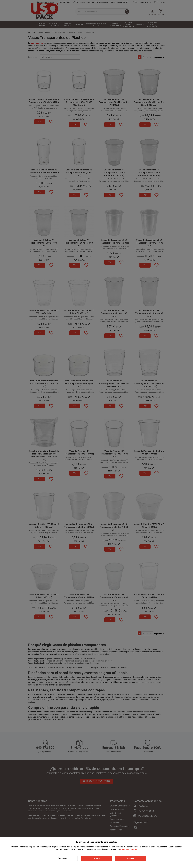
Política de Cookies (129, 849)
